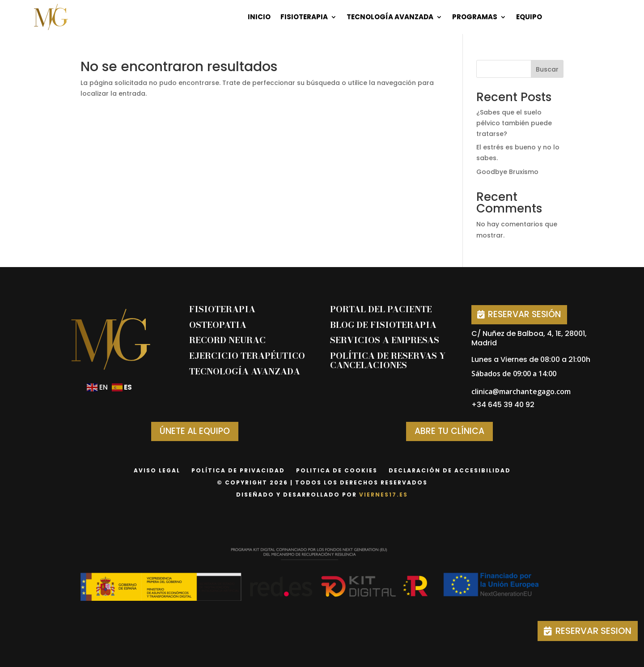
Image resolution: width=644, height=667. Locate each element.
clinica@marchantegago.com (521, 391)
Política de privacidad (238, 470)
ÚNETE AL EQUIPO (195, 431)
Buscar (547, 69)
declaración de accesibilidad (450, 470)
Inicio (259, 17)
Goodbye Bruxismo (507, 172)
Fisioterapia (304, 17)
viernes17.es (383, 495)
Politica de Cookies (337, 470)
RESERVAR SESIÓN (525, 314)
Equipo (529, 17)
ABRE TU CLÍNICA (449, 431)
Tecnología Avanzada (390, 17)
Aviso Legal (157, 470)
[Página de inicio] (51, 17)
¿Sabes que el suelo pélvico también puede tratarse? (514, 123)
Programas (475, 17)
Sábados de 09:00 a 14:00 (514, 374)
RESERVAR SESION (593, 631)
